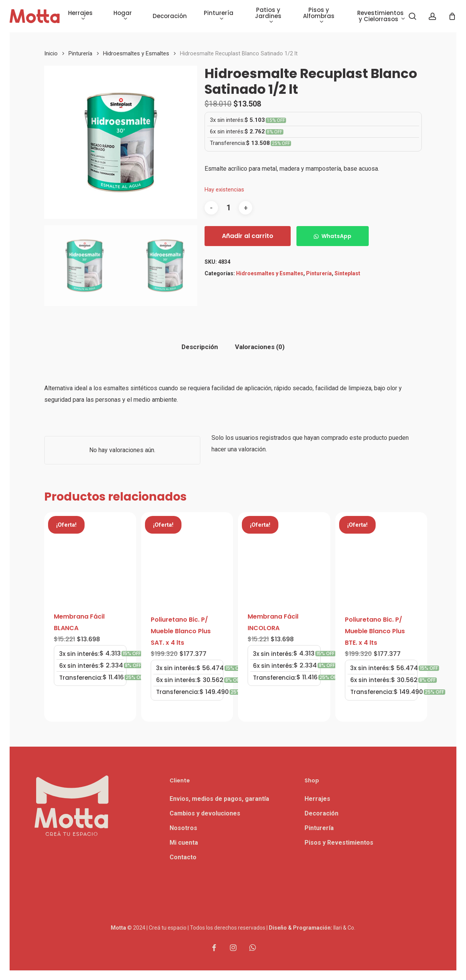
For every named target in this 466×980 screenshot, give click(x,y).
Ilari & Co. (344, 928)
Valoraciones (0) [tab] (260, 347)
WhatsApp (336, 236)
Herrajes (317, 799)
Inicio (51, 53)
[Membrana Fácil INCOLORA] (284, 557)
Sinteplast (347, 273)
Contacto (183, 857)
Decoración (321, 813)
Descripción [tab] (200, 347)
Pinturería (80, 53)
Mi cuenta (184, 843)
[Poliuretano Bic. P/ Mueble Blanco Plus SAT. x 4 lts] (187, 558)
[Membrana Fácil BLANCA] (90, 557)
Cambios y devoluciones (205, 813)
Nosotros (183, 828)
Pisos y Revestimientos (339, 843)
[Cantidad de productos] (228, 208)
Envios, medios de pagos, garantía (219, 799)
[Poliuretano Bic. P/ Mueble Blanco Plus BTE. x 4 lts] (381, 558)
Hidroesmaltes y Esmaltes (136, 53)
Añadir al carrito (248, 236)
